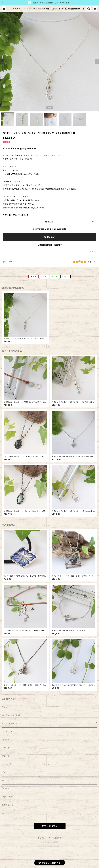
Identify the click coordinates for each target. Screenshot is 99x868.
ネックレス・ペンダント (11, 715)
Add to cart (49, 237)
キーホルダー (8, 764)
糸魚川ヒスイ (8, 805)
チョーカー (7, 772)
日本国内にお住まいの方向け (50, 245)
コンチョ (6, 789)
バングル (6, 740)
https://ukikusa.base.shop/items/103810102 (23, 208)
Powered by (50, 842)
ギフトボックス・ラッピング (15, 215)
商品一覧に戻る (50, 826)
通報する (93, 252)
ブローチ (6, 756)
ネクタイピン (7, 797)
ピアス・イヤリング (10, 723)
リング (5, 707)
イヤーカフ (7, 748)
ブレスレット (7, 732)
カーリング (7, 813)
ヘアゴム (6, 780)
